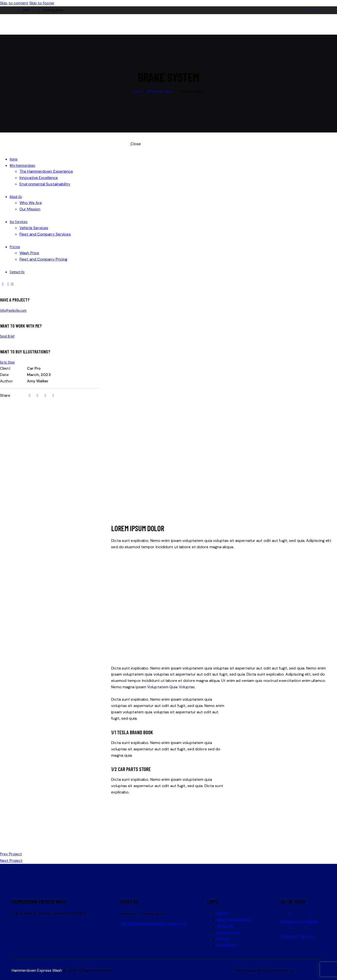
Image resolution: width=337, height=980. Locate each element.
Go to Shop (7, 362)
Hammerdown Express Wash (37, 970)
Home (138, 91)
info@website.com (13, 310)
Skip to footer (42, 3)
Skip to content (14, 3)
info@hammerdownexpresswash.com (154, 924)
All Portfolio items (160, 91)
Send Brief (7, 336)
